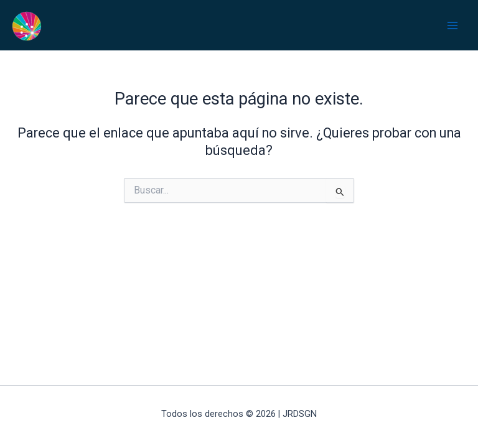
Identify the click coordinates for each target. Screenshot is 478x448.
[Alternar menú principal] (452, 26)
